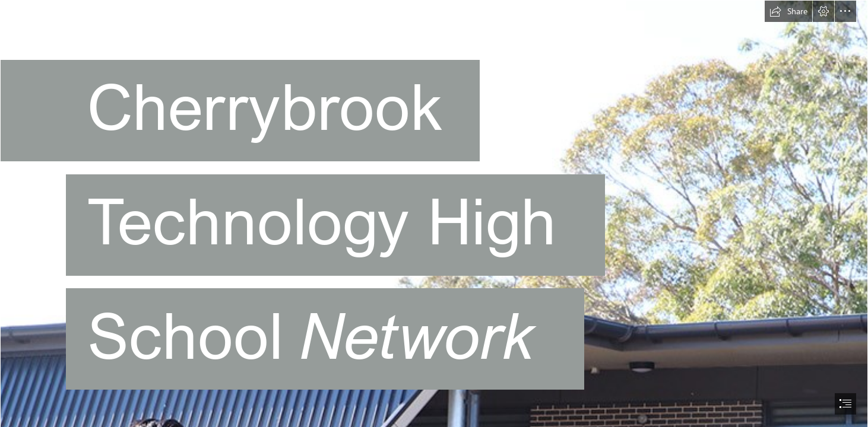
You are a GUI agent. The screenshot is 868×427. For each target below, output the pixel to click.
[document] (434, 213)
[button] (788, 11)
